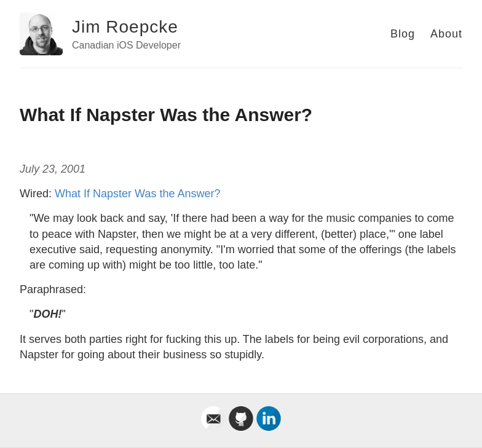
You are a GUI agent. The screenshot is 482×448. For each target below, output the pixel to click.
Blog (403, 34)
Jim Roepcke (125, 27)
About (446, 34)
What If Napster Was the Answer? (137, 194)
